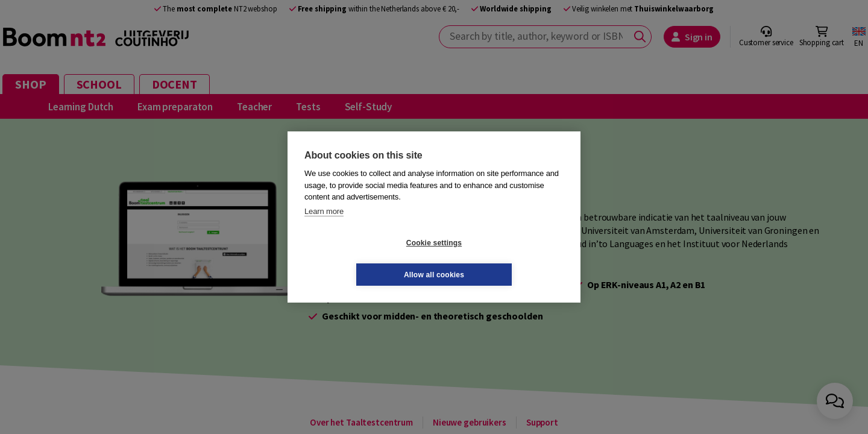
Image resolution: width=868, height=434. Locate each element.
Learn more (324, 227)
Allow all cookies (506, 259)
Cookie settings (362, 259)
